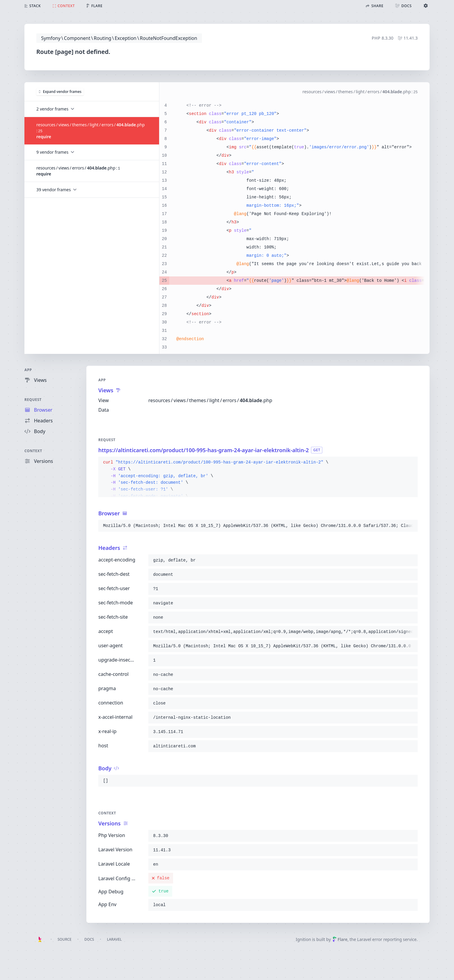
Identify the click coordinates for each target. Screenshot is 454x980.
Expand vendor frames (60, 91)
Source (64, 939)
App (28, 370)
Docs (89, 939)
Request (33, 400)
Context (33, 451)
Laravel (114, 939)
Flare (340, 939)
